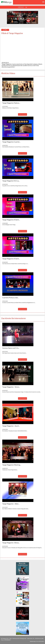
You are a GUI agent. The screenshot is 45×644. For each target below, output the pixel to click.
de (43, 2)
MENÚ (23, 7)
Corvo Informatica (40, 641)
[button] (18, 89)
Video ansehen (22, 114)
